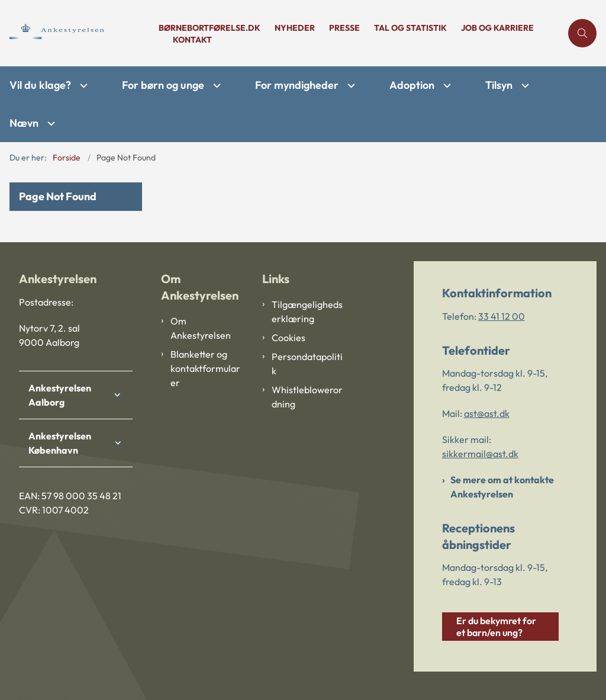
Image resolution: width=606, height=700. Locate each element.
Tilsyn (499, 85)
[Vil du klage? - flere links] (82, 86)
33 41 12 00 (502, 316)
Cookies (289, 338)
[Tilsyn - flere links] (524, 86)
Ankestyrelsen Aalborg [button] (60, 395)
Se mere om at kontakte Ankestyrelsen (502, 487)
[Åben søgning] (582, 33)
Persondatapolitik (307, 364)
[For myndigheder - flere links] (350, 86)
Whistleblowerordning (307, 397)
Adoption (412, 85)
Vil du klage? (40, 85)
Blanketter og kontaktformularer (205, 368)
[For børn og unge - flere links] (215, 86)
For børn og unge (163, 85)
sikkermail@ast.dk (480, 454)
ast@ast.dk (487, 413)
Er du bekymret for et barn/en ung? (496, 627)
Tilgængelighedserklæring (307, 312)
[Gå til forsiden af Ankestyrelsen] (76, 33)
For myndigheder (297, 85)
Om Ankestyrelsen (201, 328)
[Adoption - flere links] (446, 86)
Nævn (24, 123)
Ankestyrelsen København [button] (60, 443)
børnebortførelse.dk (209, 28)
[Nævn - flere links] (50, 123)
